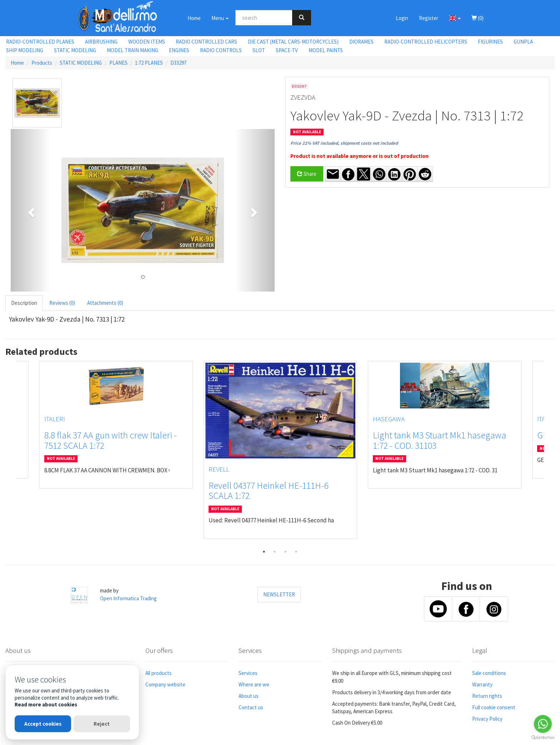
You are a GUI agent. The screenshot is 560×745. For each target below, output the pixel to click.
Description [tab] (24, 303)
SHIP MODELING (25, 50)
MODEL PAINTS (326, 50)
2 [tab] (275, 552)
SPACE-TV (287, 50)
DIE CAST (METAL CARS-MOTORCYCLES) (293, 42)
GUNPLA (523, 42)
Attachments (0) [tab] (105, 303)
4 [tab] (296, 552)
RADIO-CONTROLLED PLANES (40, 42)
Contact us (251, 707)
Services (248, 673)
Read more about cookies (46, 704)
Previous (11, 453)
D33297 (178, 63)
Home (194, 18)
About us (249, 696)
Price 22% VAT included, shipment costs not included (344, 143)
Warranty (482, 684)
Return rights (487, 696)
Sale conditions (489, 673)
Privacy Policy (487, 719)
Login (402, 18)
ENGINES (179, 50)
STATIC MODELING (75, 50)
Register (429, 18)
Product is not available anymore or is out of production (359, 156)
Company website (165, 684)
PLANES (118, 63)
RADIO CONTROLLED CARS (206, 42)
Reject (102, 724)
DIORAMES (361, 42)
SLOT (259, 50)
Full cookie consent (494, 707)
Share (307, 174)
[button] (455, 18)
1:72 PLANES (149, 63)
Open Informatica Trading (128, 598)
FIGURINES (490, 42)
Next (549, 453)
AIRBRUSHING (101, 42)
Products (42, 63)
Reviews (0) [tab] (62, 303)
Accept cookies (43, 724)
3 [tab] (285, 552)
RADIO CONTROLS (221, 50)
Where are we (254, 684)
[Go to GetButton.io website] (543, 738)
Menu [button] (220, 18)
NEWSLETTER (279, 594)
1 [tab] (264, 552)
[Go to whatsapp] (543, 724)
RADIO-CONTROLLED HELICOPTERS (426, 42)
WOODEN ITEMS (147, 42)
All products (159, 673)
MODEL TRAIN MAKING (132, 50)
